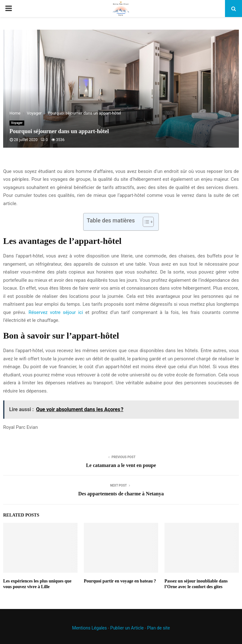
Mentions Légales (89, 628)
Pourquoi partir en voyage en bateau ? (120, 581)
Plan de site (158, 628)
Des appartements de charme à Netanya (121, 494)
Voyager (17, 123)
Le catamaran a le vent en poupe (121, 465)
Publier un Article (127, 628)
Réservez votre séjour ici (56, 312)
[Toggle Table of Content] (145, 222)
